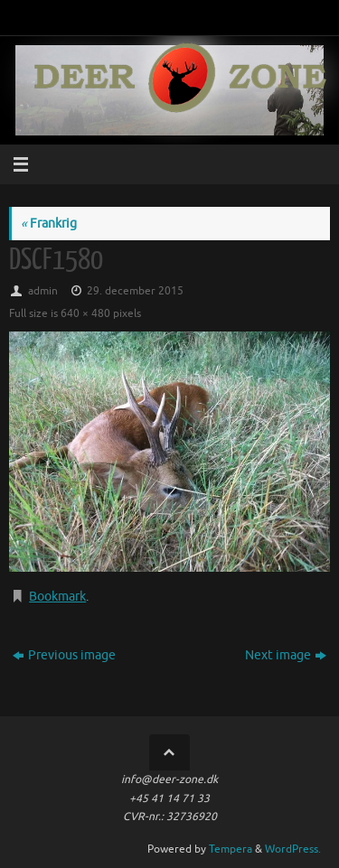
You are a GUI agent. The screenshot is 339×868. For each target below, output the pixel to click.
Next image (286, 655)
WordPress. (293, 849)
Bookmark (57, 597)
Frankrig (49, 224)
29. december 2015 (135, 291)
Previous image (64, 655)
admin (43, 291)
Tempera (231, 849)
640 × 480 (85, 313)
